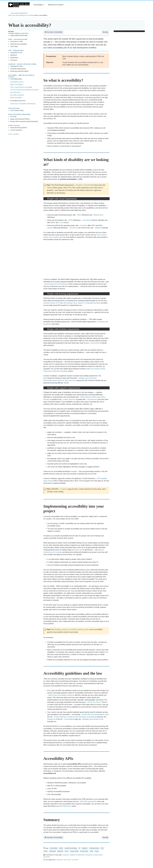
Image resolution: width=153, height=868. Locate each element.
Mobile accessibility (16, 98)
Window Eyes (99, 215)
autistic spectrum (69, 399)
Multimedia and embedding (17, 44)
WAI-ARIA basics (65, 806)
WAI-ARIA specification (88, 801)
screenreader (84, 851)
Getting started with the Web (18, 35)
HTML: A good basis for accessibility (21, 87)
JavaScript (52, 851)
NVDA (71, 220)
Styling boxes (13, 58)
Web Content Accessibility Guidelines (61, 695)
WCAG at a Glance (94, 702)
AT (79, 848)
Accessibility (30, 15)
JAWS (79, 215)
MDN (10, 15)
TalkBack (98, 228)
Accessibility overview (17, 82)
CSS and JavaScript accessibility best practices (25, 90)
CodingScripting (94, 848)
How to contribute (14, 134)
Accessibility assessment (17, 101)
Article (61, 848)
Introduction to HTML (16, 42)
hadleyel (72, 855)
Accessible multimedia (17, 95)
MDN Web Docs (19, 5)
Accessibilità (69, 719)
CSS (102, 848)
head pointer (95, 343)
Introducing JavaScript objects (18, 71)
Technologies (39, 5)
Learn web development (19, 13)
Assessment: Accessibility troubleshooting (23, 104)
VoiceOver (84, 225)
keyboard (60, 851)
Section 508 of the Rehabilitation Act (94, 714)
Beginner (85, 848)
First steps (12, 117)
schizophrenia (92, 399)
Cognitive (64, 489)
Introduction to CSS (15, 53)
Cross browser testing (16, 110)
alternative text (77, 550)
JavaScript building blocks (17, 69)
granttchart (47, 857)
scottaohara (89, 855)
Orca (62, 223)
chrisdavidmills (80, 855)
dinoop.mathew (98, 855)
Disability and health (83, 185)
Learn (67, 851)
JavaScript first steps (16, 66)
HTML (46, 851)
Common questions (15, 130)
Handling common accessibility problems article (71, 629)
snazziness (66, 855)
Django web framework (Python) (19, 119)
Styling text (13, 55)
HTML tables (13, 47)
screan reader (74, 851)
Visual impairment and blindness (56, 284)
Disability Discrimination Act (92, 719)
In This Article (129, 31)
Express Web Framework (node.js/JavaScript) (23, 121)
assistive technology (71, 848)
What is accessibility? (17, 85)
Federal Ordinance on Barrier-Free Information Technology (74, 717)
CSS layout (13, 60)
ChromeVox (87, 220)
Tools (92, 851)
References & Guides (56, 5)
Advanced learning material (18, 128)
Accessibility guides (15, 79)
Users (97, 851)
